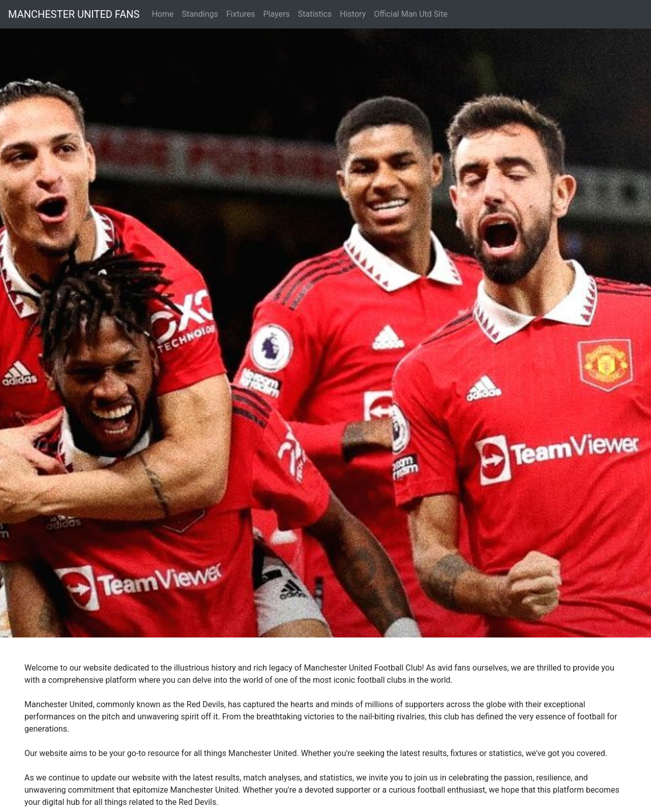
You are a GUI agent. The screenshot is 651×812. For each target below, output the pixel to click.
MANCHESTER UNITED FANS (74, 14)
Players (277, 14)
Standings (200, 14)
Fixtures (241, 14)
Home (162, 14)
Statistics (315, 14)
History (353, 14)
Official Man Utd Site (411, 14)
